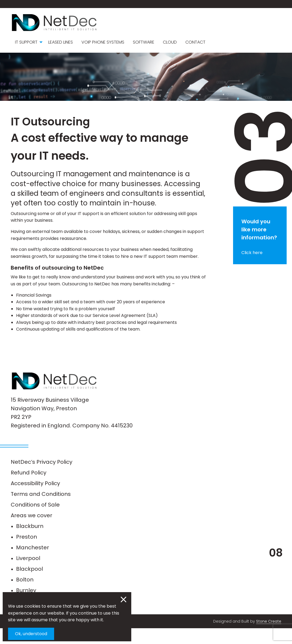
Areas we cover (31, 531)
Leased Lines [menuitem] (61, 42)
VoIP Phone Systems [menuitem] (103, 42)
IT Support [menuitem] (26, 42)
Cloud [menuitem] (170, 42)
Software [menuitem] (144, 42)
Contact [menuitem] (195, 42)
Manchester (33, 563)
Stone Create (269, 637)
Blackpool (29, 585)
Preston (27, 553)
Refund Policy (29, 488)
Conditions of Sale (35, 520)
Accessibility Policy (35, 499)
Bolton (25, 595)
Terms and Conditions (41, 510)
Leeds (24, 617)
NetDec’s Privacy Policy (42, 478)
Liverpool (28, 574)
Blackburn (30, 542)
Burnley (26, 606)
